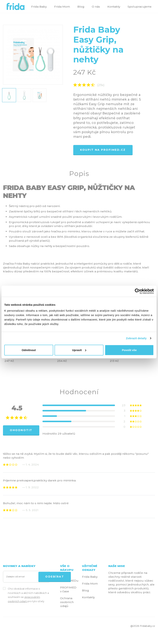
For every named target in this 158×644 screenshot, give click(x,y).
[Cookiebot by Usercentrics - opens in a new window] (138, 291)
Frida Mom (62, 7)
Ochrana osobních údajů (67, 602)
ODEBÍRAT (55, 577)
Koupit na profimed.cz (103, 150)
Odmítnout (29, 350)
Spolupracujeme (140, 7)
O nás (96, 7)
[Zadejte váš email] (22, 577)
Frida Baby (39, 7)
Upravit (79, 350)
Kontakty (114, 7)
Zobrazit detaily (136, 338)
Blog (81, 7)
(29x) (101, 85)
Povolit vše (129, 350)
